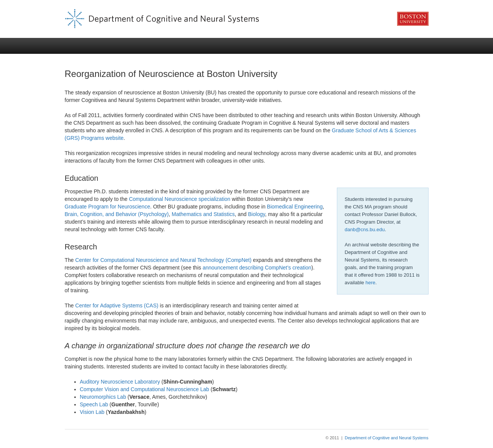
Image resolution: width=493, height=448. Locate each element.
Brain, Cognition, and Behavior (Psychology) (117, 214)
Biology (257, 214)
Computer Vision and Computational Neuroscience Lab (145, 389)
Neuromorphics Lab (103, 397)
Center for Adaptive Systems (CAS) (117, 305)
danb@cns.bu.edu (365, 229)
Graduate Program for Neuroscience (108, 207)
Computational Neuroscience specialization (180, 199)
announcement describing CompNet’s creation (257, 268)
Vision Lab (92, 412)
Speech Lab (94, 404)
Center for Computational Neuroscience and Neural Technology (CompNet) (164, 260)
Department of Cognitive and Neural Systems (387, 438)
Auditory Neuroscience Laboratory (120, 382)
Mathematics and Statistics (203, 214)
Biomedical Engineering (295, 207)
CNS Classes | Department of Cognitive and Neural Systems (247, 19)
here (370, 283)
